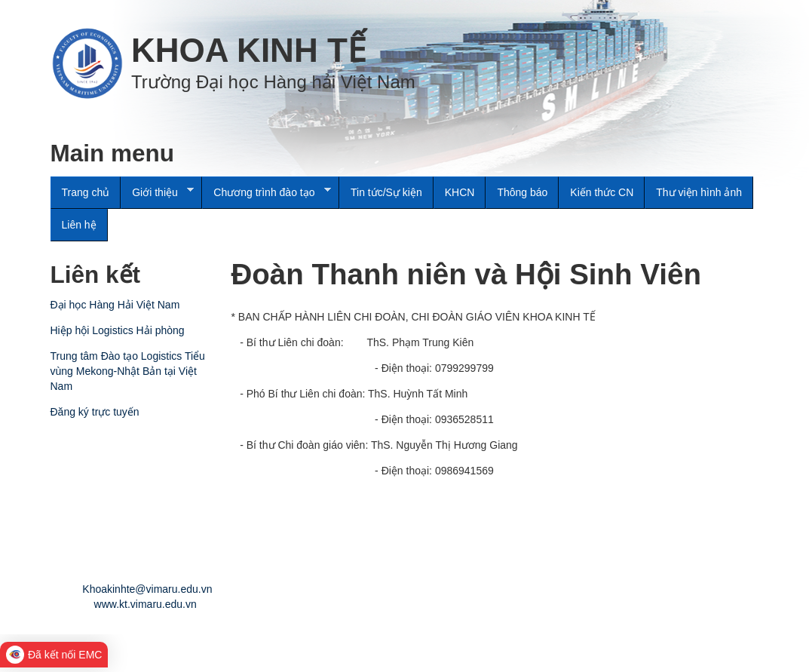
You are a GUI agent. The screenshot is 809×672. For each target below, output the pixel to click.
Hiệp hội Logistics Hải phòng (118, 330)
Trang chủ (86, 192)
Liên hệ (79, 225)
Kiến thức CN (602, 192)
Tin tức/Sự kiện (386, 192)
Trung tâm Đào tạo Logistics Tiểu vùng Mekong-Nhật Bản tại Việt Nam (128, 371)
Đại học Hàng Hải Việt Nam (115, 305)
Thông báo (522, 192)
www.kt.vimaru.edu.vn (146, 604)
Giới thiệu (157, 192)
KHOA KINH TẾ (248, 50)
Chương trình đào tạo (266, 192)
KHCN (460, 192)
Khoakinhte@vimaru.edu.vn (147, 589)
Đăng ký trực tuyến (95, 412)
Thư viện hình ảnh (699, 192)
